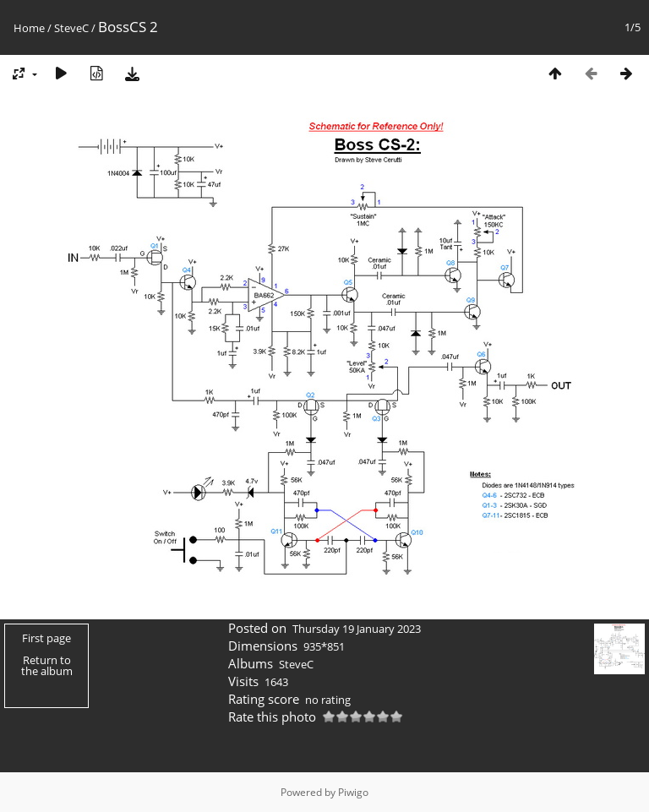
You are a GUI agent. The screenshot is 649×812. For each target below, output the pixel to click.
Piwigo (353, 792)
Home (29, 28)
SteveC (71, 28)
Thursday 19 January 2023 (357, 629)
